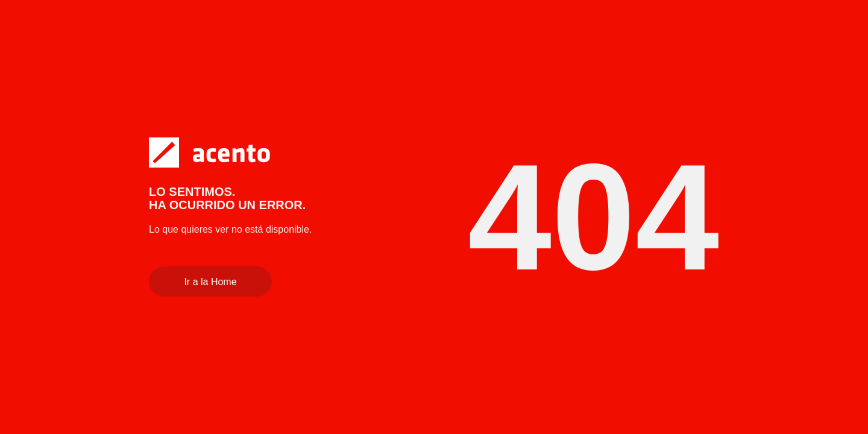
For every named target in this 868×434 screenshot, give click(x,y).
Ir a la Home (210, 282)
